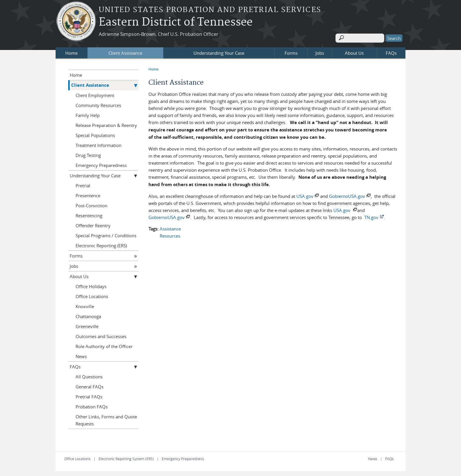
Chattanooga (88, 315)
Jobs (320, 52)
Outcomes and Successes (101, 335)
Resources (170, 235)
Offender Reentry (93, 225)
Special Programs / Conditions (106, 235)
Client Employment (95, 94)
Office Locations (92, 295)
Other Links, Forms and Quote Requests (106, 419)
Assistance (170, 228)
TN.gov (371, 216)
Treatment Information (98, 144)
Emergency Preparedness (101, 164)
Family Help (88, 114)
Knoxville (85, 305)
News (81, 355)
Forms (291, 52)
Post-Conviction (91, 205)
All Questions (89, 376)
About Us (354, 52)
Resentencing (89, 215)
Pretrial (83, 185)
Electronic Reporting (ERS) (101, 245)
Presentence (88, 195)
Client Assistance (125, 52)
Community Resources (98, 104)
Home (71, 52)
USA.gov (305, 195)
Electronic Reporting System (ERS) (126, 458)
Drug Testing (88, 154)
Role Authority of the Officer (104, 345)
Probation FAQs (92, 406)
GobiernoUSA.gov (347, 195)
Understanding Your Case (219, 52)
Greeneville (87, 325)
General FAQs (90, 386)
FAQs (391, 52)
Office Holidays (91, 285)
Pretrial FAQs (89, 396)
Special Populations (95, 134)
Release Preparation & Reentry (106, 124)
